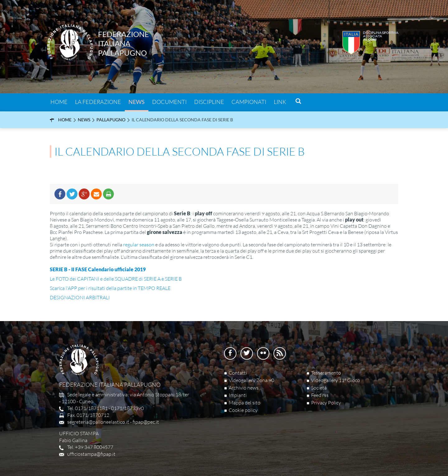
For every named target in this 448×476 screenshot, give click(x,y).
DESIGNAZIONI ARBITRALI (80, 297)
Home (59, 102)
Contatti (238, 373)
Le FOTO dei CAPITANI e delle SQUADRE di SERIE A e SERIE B (116, 279)
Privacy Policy (326, 403)
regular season (139, 245)
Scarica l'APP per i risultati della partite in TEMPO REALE (110, 288)
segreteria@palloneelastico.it (98, 422)
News (137, 102)
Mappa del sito (245, 403)
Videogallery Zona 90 (251, 380)
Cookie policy (243, 410)
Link (280, 102)
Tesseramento (326, 373)
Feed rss (320, 395)
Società (319, 388)
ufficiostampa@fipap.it (91, 454)
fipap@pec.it (146, 422)
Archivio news (244, 388)
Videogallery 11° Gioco (336, 380)
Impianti (238, 395)
